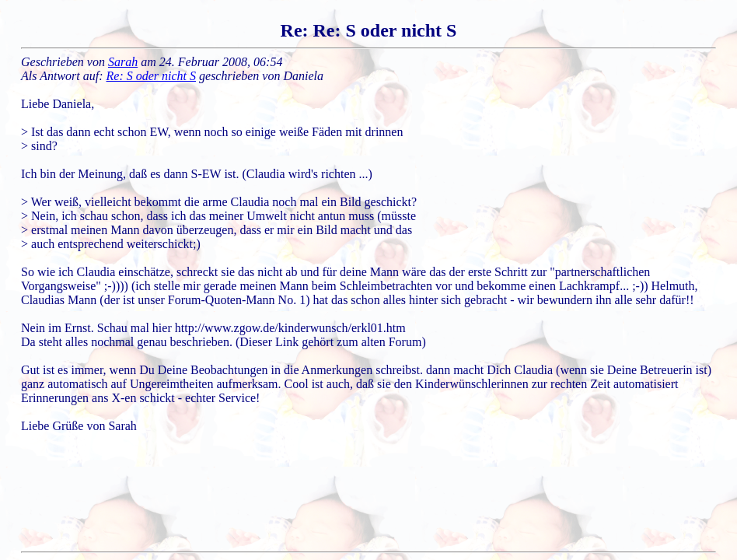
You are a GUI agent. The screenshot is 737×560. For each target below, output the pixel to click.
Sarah (123, 62)
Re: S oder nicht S (152, 76)
